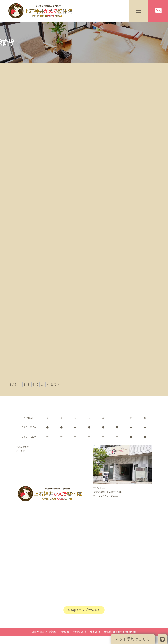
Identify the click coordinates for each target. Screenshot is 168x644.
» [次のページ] (47, 384)
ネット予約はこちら (133, 639)
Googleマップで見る (84, 610)
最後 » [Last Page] (55, 384)
